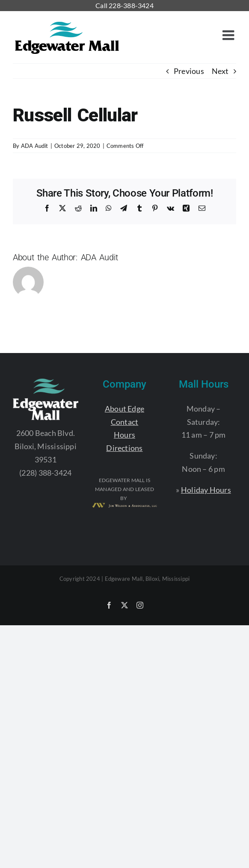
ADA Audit (35, 146)
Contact (125, 422)
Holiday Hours (206, 490)
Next (220, 71)
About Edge (124, 409)
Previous (189, 71)
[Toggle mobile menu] (229, 35)
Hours (124, 435)
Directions (124, 448)
